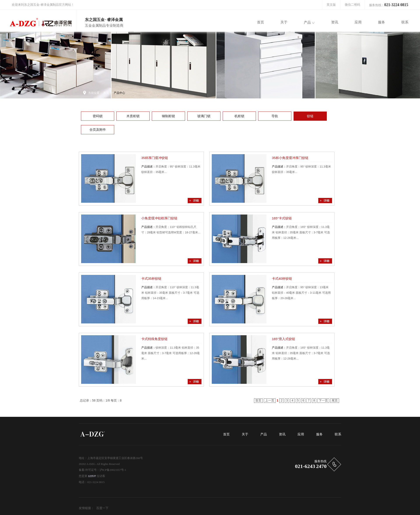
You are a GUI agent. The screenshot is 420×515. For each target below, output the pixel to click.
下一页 (323, 400)
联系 (338, 434)
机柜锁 (239, 116)
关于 (245, 434)
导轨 (275, 116)
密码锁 (98, 116)
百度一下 (102, 508)
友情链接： (86, 508)
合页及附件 (98, 130)
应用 (301, 434)
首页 (106, 93)
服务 (319, 434)
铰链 (310, 116)
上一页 (270, 400)
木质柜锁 (133, 116)
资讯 (282, 434)
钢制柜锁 (168, 116)
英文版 (331, 5)
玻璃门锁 (204, 116)
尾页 (335, 400)
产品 (264, 434)
